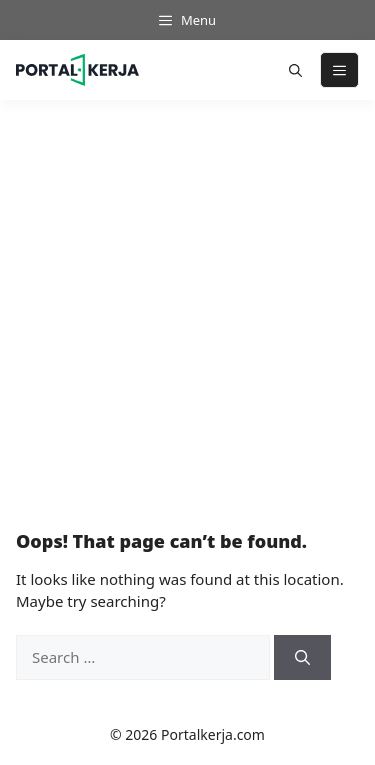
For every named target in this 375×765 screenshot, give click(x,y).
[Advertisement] (187, 303)
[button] (295, 70)
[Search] (302, 657)
